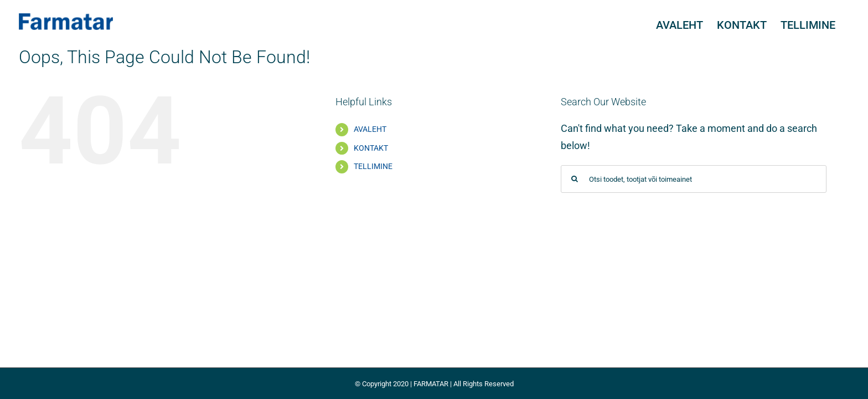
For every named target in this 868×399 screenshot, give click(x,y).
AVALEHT (370, 129)
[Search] (575, 179)
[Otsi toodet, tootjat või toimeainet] (694, 179)
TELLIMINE (373, 166)
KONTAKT (371, 148)
